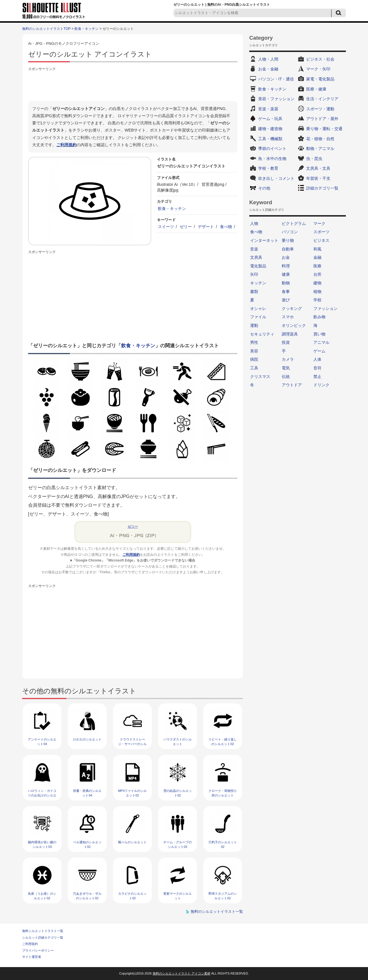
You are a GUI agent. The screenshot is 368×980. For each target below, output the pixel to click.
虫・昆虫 (314, 159)
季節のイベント (272, 148)
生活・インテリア (322, 99)
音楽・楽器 (268, 109)
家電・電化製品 (320, 79)
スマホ (288, 317)
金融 (317, 257)
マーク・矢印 (318, 69)
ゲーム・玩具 (270, 119)
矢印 (254, 274)
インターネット (264, 240)
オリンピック (294, 325)
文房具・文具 (318, 168)
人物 (254, 223)
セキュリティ (262, 334)
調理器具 (290, 334)
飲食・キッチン (87, 29)
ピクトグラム (294, 223)
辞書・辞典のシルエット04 (87, 793)
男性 (254, 342)
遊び (286, 300)
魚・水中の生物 (272, 159)
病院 (254, 359)
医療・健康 (316, 89)
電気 (286, 368)
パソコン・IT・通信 (276, 79)
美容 (254, 351)
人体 (317, 359)
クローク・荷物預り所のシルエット (223, 793)
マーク (319, 223)
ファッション (325, 308)
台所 (317, 274)
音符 (317, 368)
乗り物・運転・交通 (324, 129)
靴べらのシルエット (132, 842)
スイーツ (166, 227)
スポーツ (321, 232)
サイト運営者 (32, 957)
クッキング (292, 308)
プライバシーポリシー (38, 950)
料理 (286, 266)
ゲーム (319, 351)
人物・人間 (268, 59)
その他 (264, 188)
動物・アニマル (320, 148)
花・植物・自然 (320, 139)
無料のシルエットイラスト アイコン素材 (182, 973)
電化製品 (258, 266)
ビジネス (321, 240)
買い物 (319, 334)
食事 (286, 292)
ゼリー (186, 227)
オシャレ (258, 308)
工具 (254, 368)
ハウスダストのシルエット (178, 741)
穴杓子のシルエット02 (223, 844)
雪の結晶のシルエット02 (178, 793)
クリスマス (260, 377)
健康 (286, 274)
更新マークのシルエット (178, 896)
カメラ (288, 359)
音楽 (254, 249)
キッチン (258, 283)
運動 (254, 325)
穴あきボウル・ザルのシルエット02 (87, 896)
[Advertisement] (133, 85)
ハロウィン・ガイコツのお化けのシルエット (42, 795)
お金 (286, 257)
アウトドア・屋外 (322, 119)
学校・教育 (268, 168)
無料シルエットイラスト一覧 (43, 931)
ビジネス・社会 (320, 59)
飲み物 (319, 317)
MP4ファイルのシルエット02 (133, 793)
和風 (317, 249)
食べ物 (226, 227)
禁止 (317, 377)
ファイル (258, 317)
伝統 (286, 377)
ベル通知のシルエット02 (87, 844)
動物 (286, 283)
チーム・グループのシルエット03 (178, 844)
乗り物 (288, 240)
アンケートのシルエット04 (42, 741)
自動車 (288, 249)
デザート (206, 227)
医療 (317, 266)
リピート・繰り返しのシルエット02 (223, 741)
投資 (286, 342)
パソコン (290, 232)
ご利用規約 (66, 145)
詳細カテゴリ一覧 (322, 188)
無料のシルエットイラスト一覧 (217, 911)
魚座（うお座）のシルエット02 (42, 896)
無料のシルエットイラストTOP (46, 29)
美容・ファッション (276, 99)
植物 (317, 292)
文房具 (256, 257)
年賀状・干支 (318, 178)
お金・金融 (268, 69)
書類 (254, 292)
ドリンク (321, 385)
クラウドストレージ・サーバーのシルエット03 (132, 744)
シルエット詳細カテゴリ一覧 (43, 937)
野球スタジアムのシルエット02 (223, 896)
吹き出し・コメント (276, 178)
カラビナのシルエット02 (132, 896)
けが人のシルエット (87, 739)
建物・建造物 (270, 129)
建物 (317, 283)
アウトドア (292, 385)
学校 (317, 300)
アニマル (321, 342)
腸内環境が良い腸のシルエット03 (42, 844)
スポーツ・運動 (320, 109)
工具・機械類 (270, 139)
